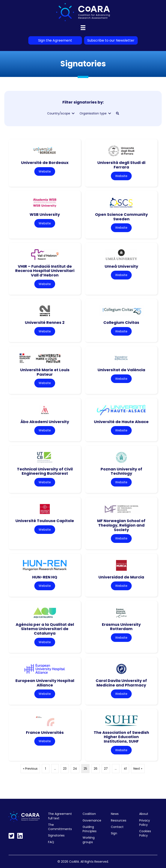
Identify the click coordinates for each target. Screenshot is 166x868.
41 (125, 769)
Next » (138, 769)
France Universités (45, 732)
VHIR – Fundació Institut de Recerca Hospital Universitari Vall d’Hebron (45, 271)
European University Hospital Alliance (45, 683)
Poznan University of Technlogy (121, 471)
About (144, 814)
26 (96, 769)
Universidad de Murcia (121, 577)
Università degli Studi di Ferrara (121, 165)
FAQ (51, 842)
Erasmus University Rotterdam (121, 627)
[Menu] (83, 28)
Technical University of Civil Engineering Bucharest (45, 471)
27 (106, 769)
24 (75, 769)
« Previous (30, 769)
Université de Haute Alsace (121, 422)
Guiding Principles (90, 829)
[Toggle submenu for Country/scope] (73, 113)
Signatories (56, 835)
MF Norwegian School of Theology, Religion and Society (121, 525)
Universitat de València (121, 370)
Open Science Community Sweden (121, 217)
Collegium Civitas (121, 322)
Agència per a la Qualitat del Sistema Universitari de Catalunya (45, 629)
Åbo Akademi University (45, 422)
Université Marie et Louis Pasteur (45, 372)
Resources (119, 820)
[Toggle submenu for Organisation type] (110, 113)
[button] (118, 113)
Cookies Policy (145, 833)
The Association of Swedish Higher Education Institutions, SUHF (121, 737)
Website (45, 171)
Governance (92, 820)
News (115, 814)
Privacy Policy (145, 823)
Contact (117, 827)
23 (65, 769)
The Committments (60, 827)
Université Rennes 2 (45, 322)
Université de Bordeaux (45, 163)
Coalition (89, 814)
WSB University (45, 214)
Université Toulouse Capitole (45, 521)
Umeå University (121, 266)
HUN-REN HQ (45, 577)
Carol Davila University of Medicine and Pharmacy (121, 683)
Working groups (89, 840)
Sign (114, 833)
